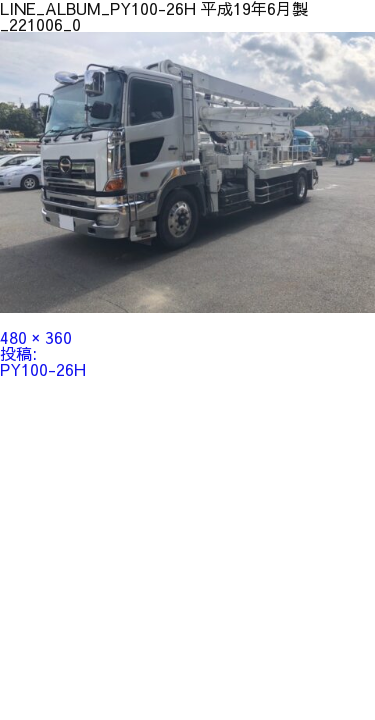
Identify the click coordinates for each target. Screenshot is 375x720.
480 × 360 (36, 337)
